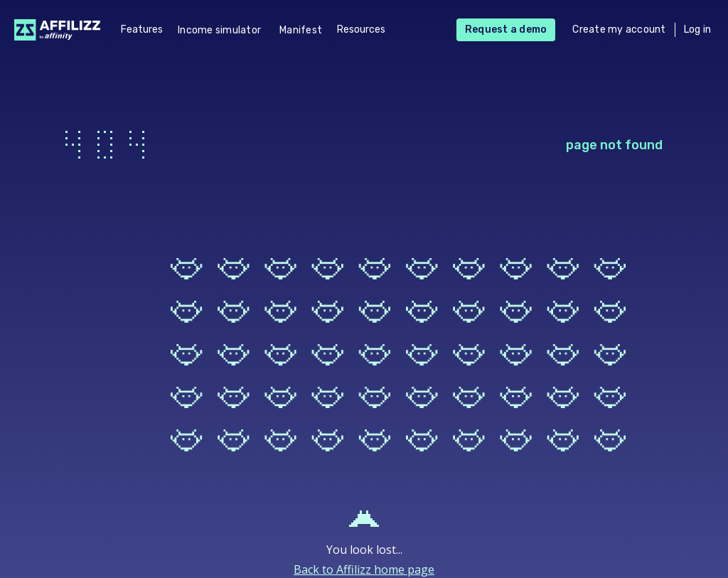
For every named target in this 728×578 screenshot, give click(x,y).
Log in (698, 30)
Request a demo (506, 30)
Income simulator (219, 30)
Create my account (619, 30)
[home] (53, 30)
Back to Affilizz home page (364, 569)
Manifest (301, 30)
